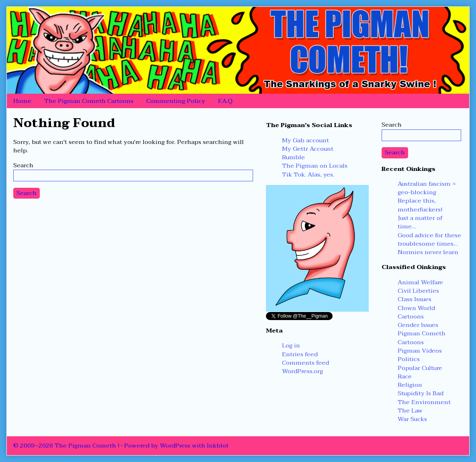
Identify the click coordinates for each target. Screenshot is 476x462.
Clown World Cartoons (416, 312)
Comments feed (305, 363)
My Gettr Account (308, 149)
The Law (410, 411)
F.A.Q (225, 101)
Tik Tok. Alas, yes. (308, 175)
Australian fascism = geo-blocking (427, 188)
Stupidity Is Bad (421, 393)
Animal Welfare (420, 282)
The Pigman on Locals (315, 166)
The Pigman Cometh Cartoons (89, 101)
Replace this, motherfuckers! (420, 205)
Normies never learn (428, 252)
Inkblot (218, 446)
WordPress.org (302, 371)
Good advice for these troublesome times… (429, 239)
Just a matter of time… (420, 222)
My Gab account (305, 140)
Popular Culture (420, 368)
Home (22, 101)
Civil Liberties (418, 291)
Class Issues (415, 299)
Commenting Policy (176, 101)
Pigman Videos (420, 351)
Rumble (293, 157)
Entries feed (300, 354)
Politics (409, 359)
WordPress (175, 446)
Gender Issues (418, 325)
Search (23, 165)
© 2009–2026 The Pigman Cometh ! (66, 446)
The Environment (424, 402)
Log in (291, 345)
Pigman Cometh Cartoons (422, 338)
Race (405, 376)
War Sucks (412, 419)
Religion (410, 385)
